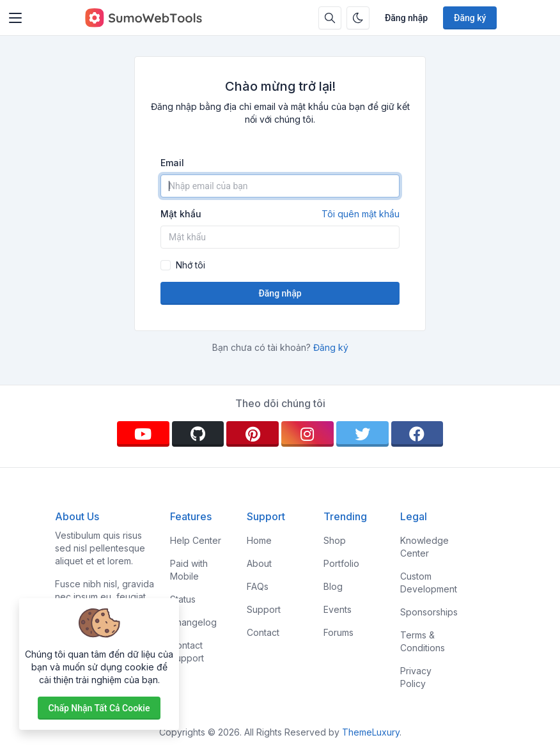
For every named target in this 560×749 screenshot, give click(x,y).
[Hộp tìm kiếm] (330, 18)
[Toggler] (15, 18)
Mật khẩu (280, 214)
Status (183, 599)
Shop (335, 540)
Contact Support (187, 652)
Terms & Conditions (423, 641)
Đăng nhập (406, 18)
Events (338, 609)
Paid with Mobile (189, 570)
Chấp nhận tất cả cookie (99, 708)
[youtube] (143, 434)
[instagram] (307, 434)
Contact (263, 632)
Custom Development (429, 583)
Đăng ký (470, 18)
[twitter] (362, 434)
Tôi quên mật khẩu (361, 214)
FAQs (258, 586)
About (259, 563)
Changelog (193, 622)
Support (264, 609)
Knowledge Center (424, 547)
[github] (198, 434)
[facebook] (417, 434)
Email (172, 163)
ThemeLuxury (371, 732)
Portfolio (341, 563)
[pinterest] (253, 434)
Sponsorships (429, 612)
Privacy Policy (416, 677)
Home (259, 540)
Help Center (196, 540)
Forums (338, 632)
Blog (333, 586)
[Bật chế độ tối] (358, 18)
